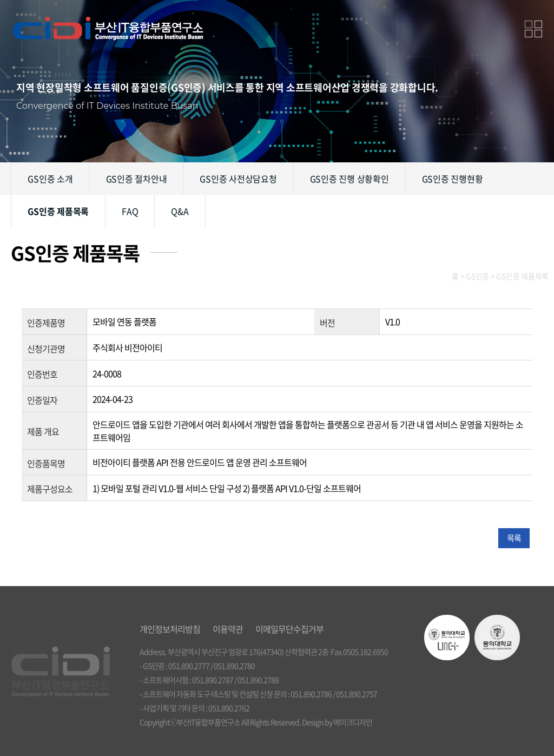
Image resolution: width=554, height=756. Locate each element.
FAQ (130, 211)
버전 (327, 323)
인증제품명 (46, 323)
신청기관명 (46, 348)
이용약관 (228, 629)
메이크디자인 (353, 722)
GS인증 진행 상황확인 (349, 179)
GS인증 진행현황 (453, 179)
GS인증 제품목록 (58, 211)
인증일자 (42, 400)
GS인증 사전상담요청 (238, 179)
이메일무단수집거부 (289, 629)
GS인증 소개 (50, 179)
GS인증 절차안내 (137, 179)
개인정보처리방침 (170, 629)
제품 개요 (43, 431)
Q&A (180, 211)
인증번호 (42, 374)
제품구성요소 (50, 489)
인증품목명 (46, 463)
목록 (514, 538)
